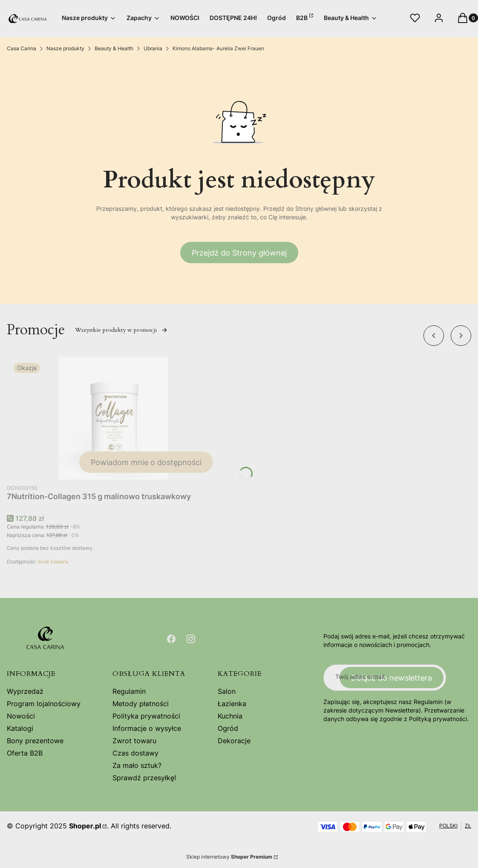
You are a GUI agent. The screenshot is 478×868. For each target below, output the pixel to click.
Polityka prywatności (146, 716)
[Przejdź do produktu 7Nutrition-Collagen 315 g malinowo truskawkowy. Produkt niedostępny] (113, 418)
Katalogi (20, 728)
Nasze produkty (65, 48)
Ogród (228, 728)
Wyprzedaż (25, 691)
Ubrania (153, 48)
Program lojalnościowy (44, 704)
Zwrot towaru (134, 741)
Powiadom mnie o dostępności (146, 462)
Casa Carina (22, 48)
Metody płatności (141, 704)
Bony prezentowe (35, 741)
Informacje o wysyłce (147, 728)
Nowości (21, 716)
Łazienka (232, 704)
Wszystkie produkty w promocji (121, 330)
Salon (227, 691)
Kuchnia (230, 716)
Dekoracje (234, 741)
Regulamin (129, 691)
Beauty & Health (114, 48)
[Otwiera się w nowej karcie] (171, 639)
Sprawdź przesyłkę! (144, 778)
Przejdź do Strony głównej (239, 253)
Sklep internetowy (229, 857)
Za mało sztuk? (137, 765)
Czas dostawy (135, 753)
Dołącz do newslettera (392, 678)
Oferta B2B (25, 753)
